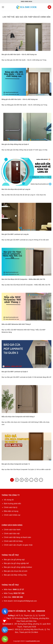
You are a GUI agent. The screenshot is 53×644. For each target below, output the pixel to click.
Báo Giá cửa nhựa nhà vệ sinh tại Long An (16, 189)
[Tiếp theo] (41, 480)
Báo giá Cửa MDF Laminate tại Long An (15, 234)
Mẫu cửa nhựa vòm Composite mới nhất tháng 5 (18, 417)
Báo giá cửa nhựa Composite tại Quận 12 (16, 464)
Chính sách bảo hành (12, 530)
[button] (3, 7)
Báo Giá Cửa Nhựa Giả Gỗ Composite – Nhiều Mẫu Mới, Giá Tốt (23, 279)
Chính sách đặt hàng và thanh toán (17, 537)
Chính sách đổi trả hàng (13, 541)
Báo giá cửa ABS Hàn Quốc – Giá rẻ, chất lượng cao (19, 54)
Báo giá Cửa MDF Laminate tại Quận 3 (15, 372)
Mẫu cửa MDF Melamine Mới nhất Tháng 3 (16, 324)
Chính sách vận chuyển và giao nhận (18, 545)
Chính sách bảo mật (12, 534)
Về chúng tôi (9, 500)
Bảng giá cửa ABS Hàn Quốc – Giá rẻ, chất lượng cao (20, 99)
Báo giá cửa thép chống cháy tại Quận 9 (15, 144)
